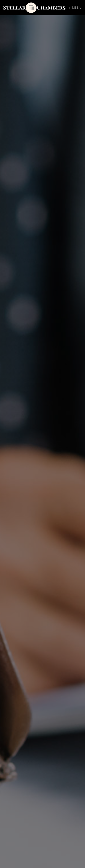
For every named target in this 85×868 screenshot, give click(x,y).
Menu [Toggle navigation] (76, 8)
